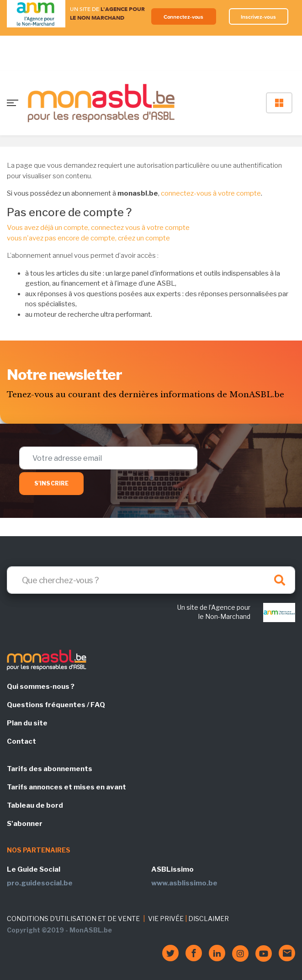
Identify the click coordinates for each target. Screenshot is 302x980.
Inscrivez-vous (258, 17)
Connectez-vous (184, 17)
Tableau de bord (35, 805)
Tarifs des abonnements (50, 769)
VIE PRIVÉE (166, 919)
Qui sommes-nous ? (41, 687)
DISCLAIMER (209, 919)
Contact (21, 741)
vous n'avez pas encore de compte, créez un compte (88, 238)
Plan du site (27, 723)
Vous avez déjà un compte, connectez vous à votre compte (98, 228)
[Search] (151, 580)
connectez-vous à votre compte (211, 193)
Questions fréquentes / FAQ (56, 705)
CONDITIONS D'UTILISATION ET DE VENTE (73, 919)
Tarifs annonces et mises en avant (66, 787)
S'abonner (25, 824)
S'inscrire (51, 483)
